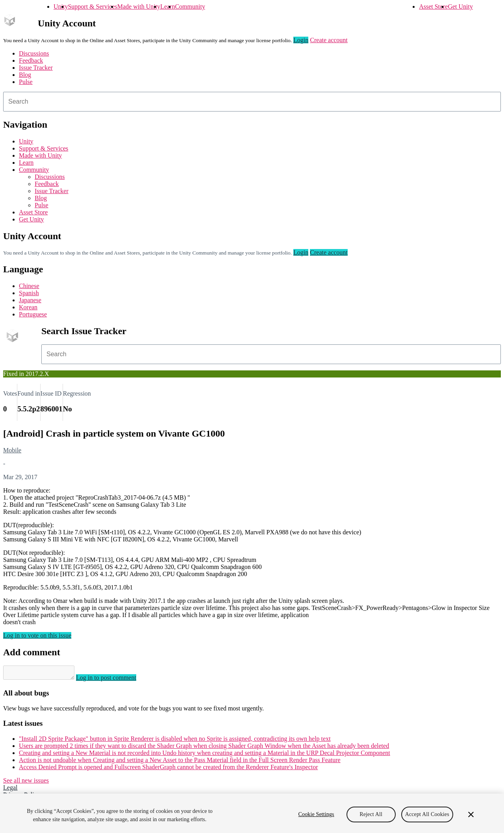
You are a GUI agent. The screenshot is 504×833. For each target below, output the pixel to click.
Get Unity (460, 7)
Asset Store (433, 7)
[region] (252, 813)
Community (190, 7)
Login (301, 40)
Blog (25, 75)
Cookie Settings (316, 814)
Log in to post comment (114, 680)
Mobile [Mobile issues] (12, 450)
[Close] (471, 814)
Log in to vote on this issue (37, 635)
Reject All (371, 814)
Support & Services (92, 7)
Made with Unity (139, 7)
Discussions (34, 53)
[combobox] (252, 102)
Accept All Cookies (427, 814)
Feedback (31, 60)
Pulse (26, 82)
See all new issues (26, 783)
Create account (329, 40)
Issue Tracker (36, 68)
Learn (168, 7)
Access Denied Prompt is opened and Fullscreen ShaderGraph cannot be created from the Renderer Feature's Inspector (169, 769)
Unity (61, 7)
